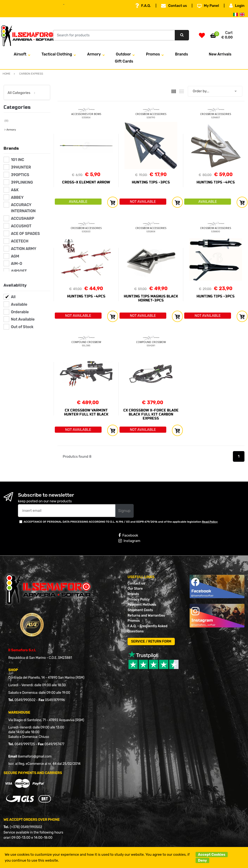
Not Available (23, 319)
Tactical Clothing (57, 54)
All (13, 297)
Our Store (135, 589)
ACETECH (20, 241)
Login (237, 6)
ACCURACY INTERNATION (23, 208)
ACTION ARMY (24, 249)
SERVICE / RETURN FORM (151, 641)
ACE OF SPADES (25, 234)
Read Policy (210, 522)
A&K (15, 190)
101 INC (17, 160)
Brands (182, 54)
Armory (94, 54)
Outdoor (123, 54)
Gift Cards (124, 61)
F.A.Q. (143, 6)
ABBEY (17, 197)
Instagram (129, 541)
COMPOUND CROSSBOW (86, 342)
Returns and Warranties (146, 616)
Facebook (128, 535)
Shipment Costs (140, 610)
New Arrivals (220, 54)
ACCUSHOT (21, 226)
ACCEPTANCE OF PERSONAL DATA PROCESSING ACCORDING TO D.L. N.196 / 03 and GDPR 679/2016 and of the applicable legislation (120, 522)
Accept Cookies (212, 855)
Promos (153, 54)
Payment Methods (142, 605)
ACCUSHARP (23, 218)
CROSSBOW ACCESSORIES (151, 114)
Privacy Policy (139, 599)
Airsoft (20, 54)
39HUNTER (21, 167)
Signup (124, 511)
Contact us (174, 6)
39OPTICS (20, 175)
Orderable (20, 312)
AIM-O (17, 264)
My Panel (208, 6)
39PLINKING (22, 182)
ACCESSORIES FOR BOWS (86, 114)
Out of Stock (22, 327)
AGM (15, 256)
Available (19, 304)
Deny (202, 860)
